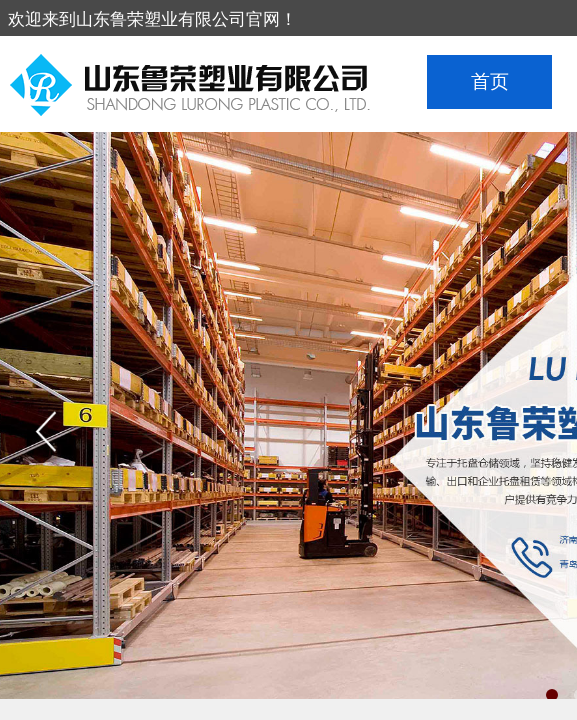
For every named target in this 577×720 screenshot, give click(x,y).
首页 (490, 81)
